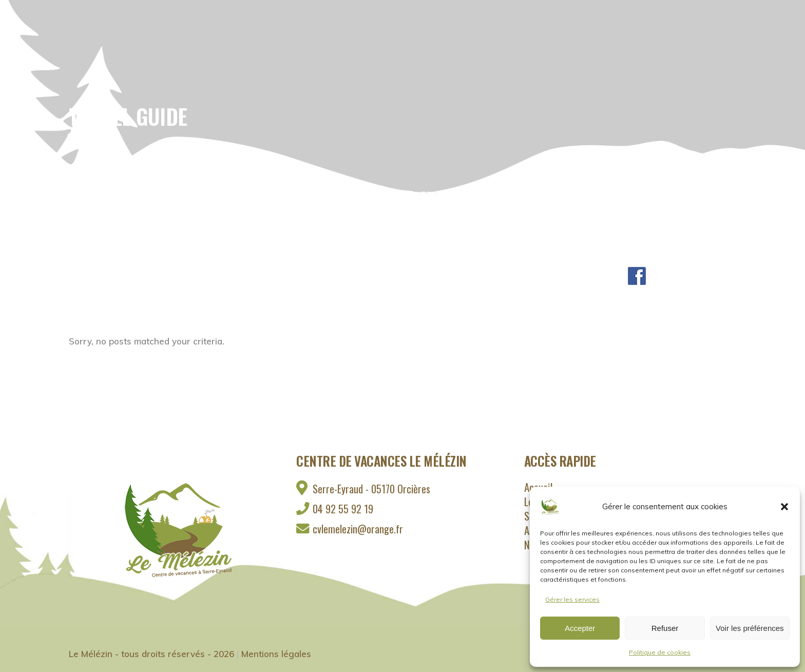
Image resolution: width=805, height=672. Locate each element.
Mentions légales (276, 654)
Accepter (580, 628)
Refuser (665, 628)
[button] (784, 507)
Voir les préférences (750, 628)
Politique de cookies (660, 652)
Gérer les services (572, 599)
